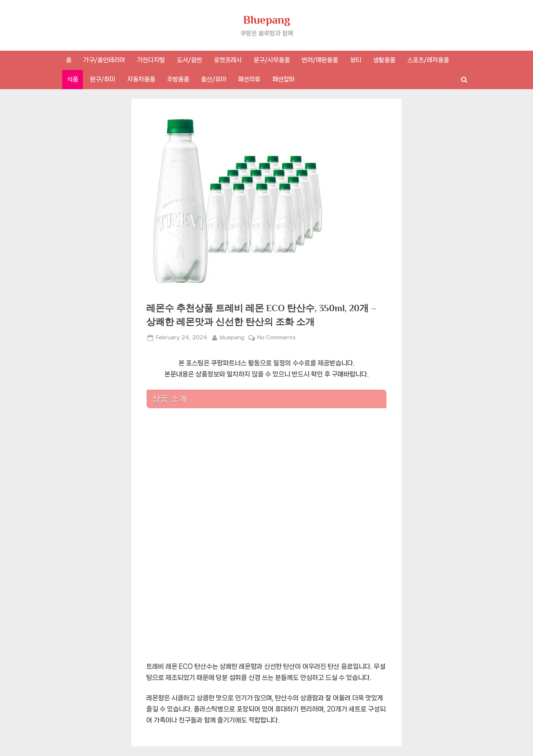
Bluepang (267, 20)
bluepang (232, 337)
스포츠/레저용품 (428, 60)
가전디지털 (151, 60)
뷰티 (356, 60)
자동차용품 (141, 79)
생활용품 (384, 60)
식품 (73, 79)
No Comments (276, 338)
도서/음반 (190, 60)
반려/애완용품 (320, 60)
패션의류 (249, 79)
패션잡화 (284, 79)
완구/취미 (103, 79)
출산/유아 (214, 79)
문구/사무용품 (272, 60)
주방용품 (178, 79)
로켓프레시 (228, 60)
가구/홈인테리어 (104, 60)
